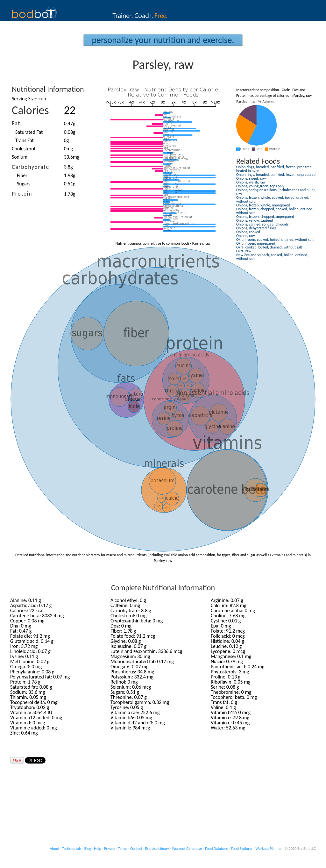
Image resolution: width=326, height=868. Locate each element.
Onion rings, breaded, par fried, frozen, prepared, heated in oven (274, 169)
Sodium (20, 157)
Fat (16, 123)
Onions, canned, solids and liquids (262, 224)
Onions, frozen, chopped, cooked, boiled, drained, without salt (275, 211)
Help (98, 849)
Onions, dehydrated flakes (256, 228)
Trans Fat (25, 140)
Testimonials (72, 849)
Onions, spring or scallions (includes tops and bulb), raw (276, 192)
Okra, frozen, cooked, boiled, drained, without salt (275, 240)
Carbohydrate (31, 167)
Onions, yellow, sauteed (255, 220)
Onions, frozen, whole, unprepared (263, 205)
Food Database (216, 849)
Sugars (24, 184)
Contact (136, 849)
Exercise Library (157, 849)
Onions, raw (245, 236)
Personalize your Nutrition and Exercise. (163, 40)
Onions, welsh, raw (251, 182)
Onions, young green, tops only (260, 186)
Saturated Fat (29, 132)
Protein (22, 194)
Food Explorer (242, 849)
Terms (123, 849)
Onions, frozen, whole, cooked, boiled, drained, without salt (273, 199)
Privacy (110, 849)
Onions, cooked (248, 232)
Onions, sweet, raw (251, 178)
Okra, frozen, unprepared (256, 243)
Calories (30, 110)
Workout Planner (269, 849)
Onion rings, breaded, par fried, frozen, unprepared (276, 175)
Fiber (22, 175)
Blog (88, 849)
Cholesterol (24, 149)
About (55, 849)
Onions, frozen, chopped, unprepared (265, 217)
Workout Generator (187, 849)
